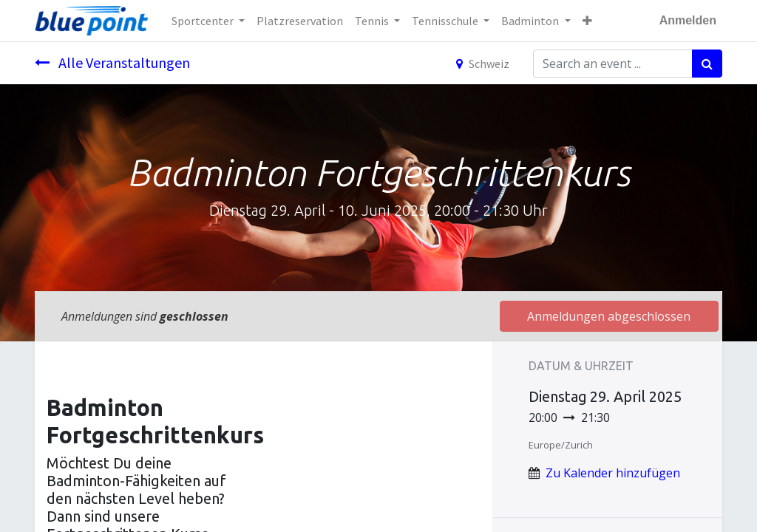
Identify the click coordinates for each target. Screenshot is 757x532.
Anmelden (688, 20)
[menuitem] (300, 21)
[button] (587, 21)
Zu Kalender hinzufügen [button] (613, 473)
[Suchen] (707, 64)
